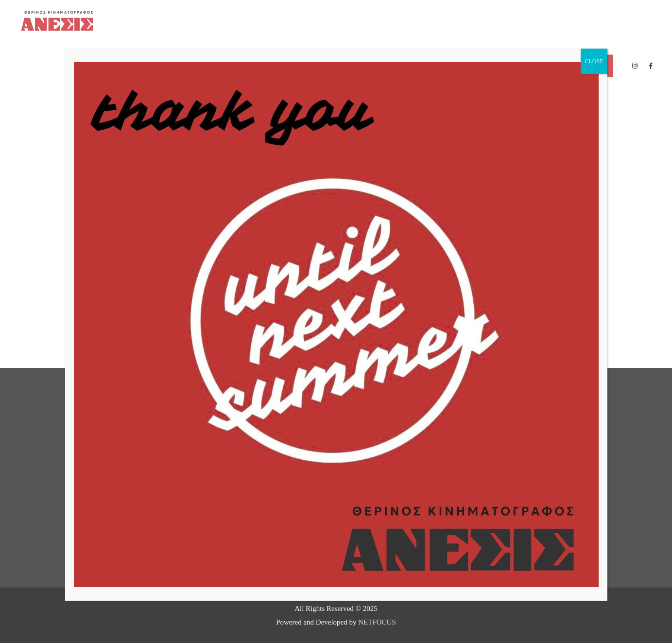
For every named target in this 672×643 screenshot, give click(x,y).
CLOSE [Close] (594, 61)
